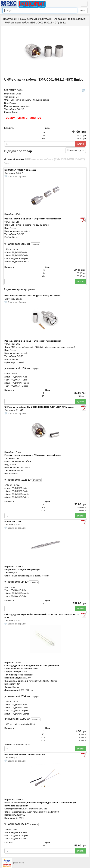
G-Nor (18, 662)
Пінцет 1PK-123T (13, 521)
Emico (18, 94)
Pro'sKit (19, 566)
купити (80, 144)
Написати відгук (76, 150)
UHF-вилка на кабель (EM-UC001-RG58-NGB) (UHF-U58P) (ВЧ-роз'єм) (39, 407)
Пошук (82, 11)
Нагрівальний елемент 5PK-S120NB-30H (25, 754)
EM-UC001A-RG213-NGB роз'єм (20, 170)
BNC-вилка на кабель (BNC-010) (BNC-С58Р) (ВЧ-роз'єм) (33, 296)
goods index (18, 863)
